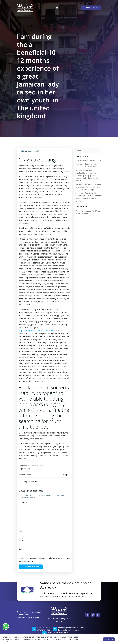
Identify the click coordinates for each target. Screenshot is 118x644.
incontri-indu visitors (36, 466)
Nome (22, 532)
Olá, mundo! (83, 214)
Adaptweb (35, 617)
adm (23, 151)
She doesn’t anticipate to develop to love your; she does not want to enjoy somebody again (88, 187)
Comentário (25, 502)
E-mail (22, 540)
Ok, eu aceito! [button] (109, 639)
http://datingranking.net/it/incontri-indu (36, 330)
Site (20, 549)
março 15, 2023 (33, 151)
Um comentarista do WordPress (88, 211)
